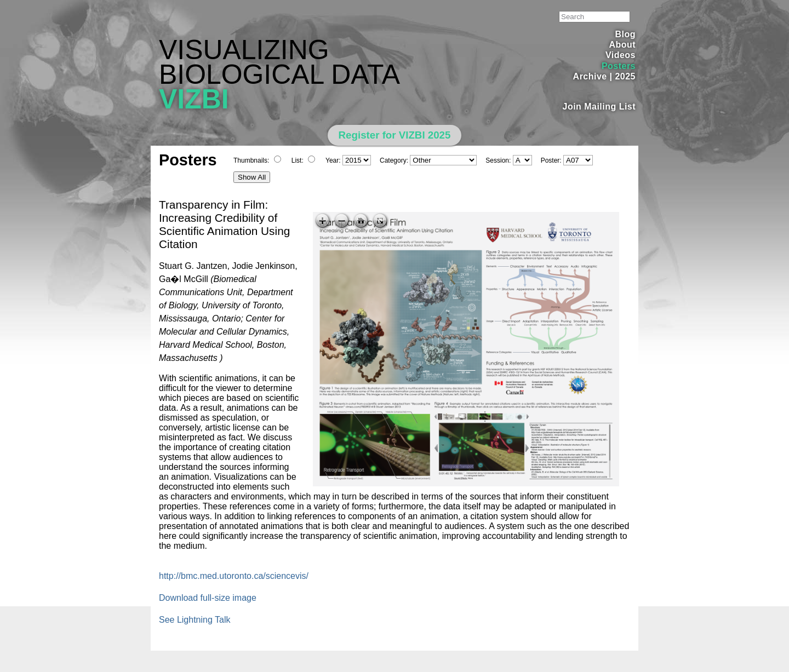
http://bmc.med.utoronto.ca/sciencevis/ (234, 576)
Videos (621, 55)
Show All (252, 177)
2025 (625, 76)
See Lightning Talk (195, 620)
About (622, 45)
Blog (625, 34)
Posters (619, 66)
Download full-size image (208, 598)
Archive (590, 76)
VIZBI (194, 99)
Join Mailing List (599, 107)
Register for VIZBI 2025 (395, 135)
